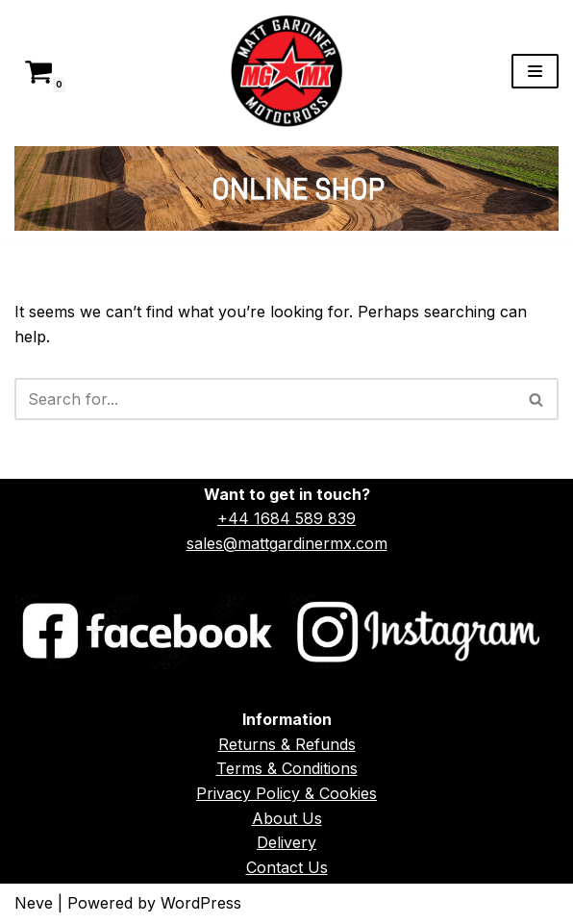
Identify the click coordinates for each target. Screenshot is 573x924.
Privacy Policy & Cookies (286, 793)
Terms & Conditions (287, 768)
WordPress (201, 903)
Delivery (286, 842)
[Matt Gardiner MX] (286, 71)
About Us (287, 818)
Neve (34, 903)
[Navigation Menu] (535, 71)
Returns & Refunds (287, 744)
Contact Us (287, 867)
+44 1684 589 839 (286, 518)
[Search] (265, 399)
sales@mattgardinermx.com (287, 543)
